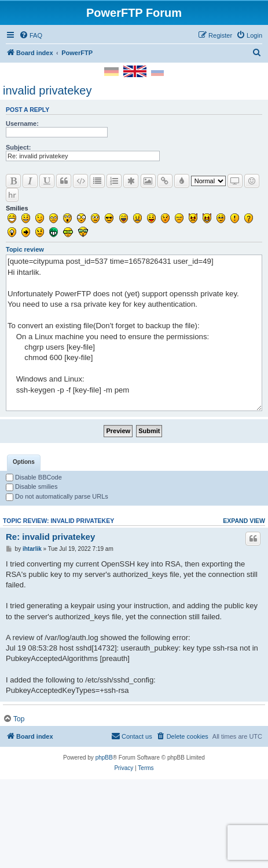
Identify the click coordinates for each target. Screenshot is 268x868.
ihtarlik (32, 631)
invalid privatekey (47, 90)
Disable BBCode (34, 560)
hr (12, 195)
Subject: (18, 147)
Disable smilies (32, 569)
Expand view (244, 603)
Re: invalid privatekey (50, 619)
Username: (22, 124)
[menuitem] (31, 35)
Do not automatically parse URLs (57, 579)
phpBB (104, 840)
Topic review (25, 249)
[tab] (24, 545)
